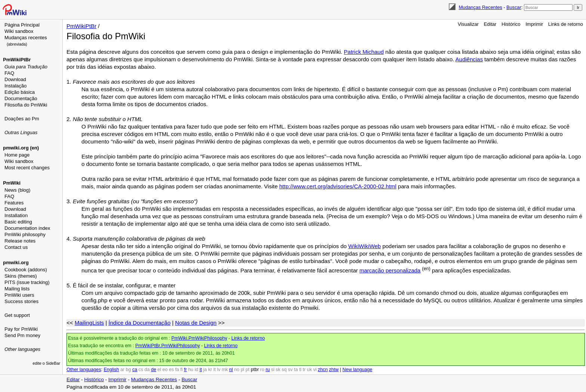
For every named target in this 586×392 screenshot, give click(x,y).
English (111, 370)
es (171, 370)
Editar (490, 24)
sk (278, 370)
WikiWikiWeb (365, 246)
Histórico (511, 24)
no (237, 370)
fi (182, 370)
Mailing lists (17, 289)
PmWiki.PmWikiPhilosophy (199, 338)
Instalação (16, 86)
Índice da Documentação (139, 323)
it (201, 370)
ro (262, 370)
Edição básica (20, 92)
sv (290, 370)
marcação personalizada (390, 270)
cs (141, 370)
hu (191, 370)
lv (219, 370)
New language (357, 370)
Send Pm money (22, 335)
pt (247, 370)
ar (122, 370)
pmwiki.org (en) (21, 148)
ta (296, 370)
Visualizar (468, 24)
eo (165, 370)
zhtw (334, 370)
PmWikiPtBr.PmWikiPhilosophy (168, 346)
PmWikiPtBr (17, 60)
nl (231, 370)
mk (225, 370)
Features (14, 203)
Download (15, 79)
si (273, 370)
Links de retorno (566, 24)
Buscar (514, 7)
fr (185, 370)
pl (243, 370)
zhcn (323, 370)
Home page (17, 155)
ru (268, 370)
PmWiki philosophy (25, 234)
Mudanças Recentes (480, 7)
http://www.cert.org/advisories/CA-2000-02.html (338, 186)
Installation (16, 215)
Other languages (22, 349)
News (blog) (17, 190)
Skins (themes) (21, 276)
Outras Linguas (21, 132)
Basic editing (18, 222)
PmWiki (12, 183)
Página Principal (22, 25)
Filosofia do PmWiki (26, 105)
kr (210, 370)
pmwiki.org (16, 263)
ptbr (255, 370)
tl (300, 370)
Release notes (20, 241)
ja (205, 370)
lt (215, 370)
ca (135, 370)
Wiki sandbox (19, 31)
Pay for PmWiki (21, 329)
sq (284, 370)
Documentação (21, 98)
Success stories (21, 301)
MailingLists (89, 323)
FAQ (9, 73)
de (154, 370)
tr (304, 370)
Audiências (469, 59)
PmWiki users (19, 295)
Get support (17, 315)
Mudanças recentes (26, 38)
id (197, 370)
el (159, 370)
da (147, 370)
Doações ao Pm (22, 119)
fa (177, 370)
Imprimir (534, 24)
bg (128, 370)
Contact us (16, 247)
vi (315, 370)
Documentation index (27, 228)
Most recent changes (27, 168)
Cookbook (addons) (26, 270)
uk (309, 370)
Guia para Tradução (26, 67)
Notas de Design (196, 323)
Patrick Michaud (364, 52)
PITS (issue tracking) (27, 282)
